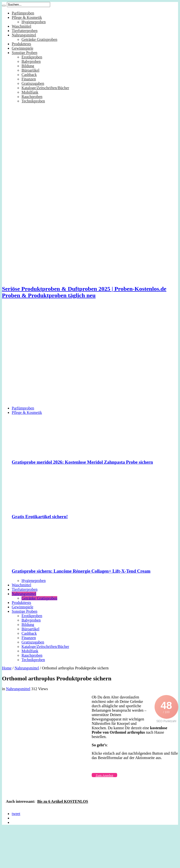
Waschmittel (22, 26)
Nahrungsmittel (24, 35)
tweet (16, 814)
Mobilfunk (30, 92)
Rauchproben (32, 97)
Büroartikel (30, 70)
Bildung (28, 66)
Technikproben (33, 101)
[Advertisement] (46, 356)
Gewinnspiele (22, 48)
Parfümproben (23, 13)
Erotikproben (32, 57)
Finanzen (29, 79)
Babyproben (31, 61)
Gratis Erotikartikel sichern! (40, 517)
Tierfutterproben (25, 31)
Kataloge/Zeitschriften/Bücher (45, 88)
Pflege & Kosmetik (27, 17)
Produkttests (21, 44)
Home (7, 668)
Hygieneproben (34, 22)
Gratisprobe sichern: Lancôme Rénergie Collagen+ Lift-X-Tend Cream (81, 571)
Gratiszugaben (33, 83)
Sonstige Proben (24, 53)
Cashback (29, 75)
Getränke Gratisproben (39, 39)
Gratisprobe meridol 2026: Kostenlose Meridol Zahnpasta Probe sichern (82, 462)
